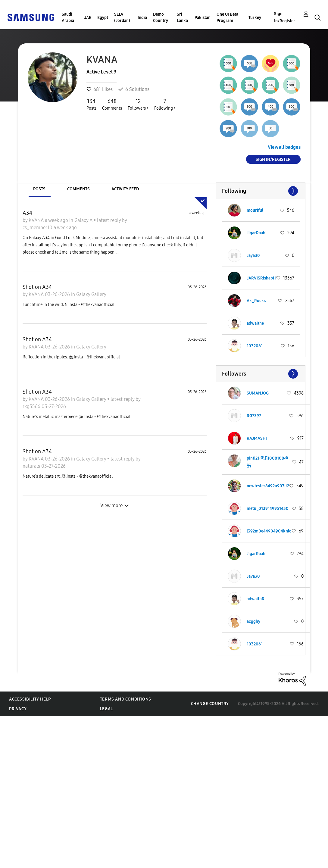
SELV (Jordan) (122, 17)
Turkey (255, 18)
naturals (32, 466)
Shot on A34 (37, 287)
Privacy (18, 709)
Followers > (138, 104)
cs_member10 (38, 228)
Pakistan (203, 18)
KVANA (37, 220)
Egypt (103, 18)
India (142, 18)
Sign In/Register (285, 17)
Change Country (210, 704)
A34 (27, 213)
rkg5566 (32, 406)
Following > (165, 104)
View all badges (284, 147)
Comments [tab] (78, 189)
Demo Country (161, 17)
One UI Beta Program (227, 17)
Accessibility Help (30, 699)
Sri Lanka (182, 17)
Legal (106, 709)
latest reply (109, 220)
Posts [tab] (39, 189)
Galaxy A (84, 220)
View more (111, 506)
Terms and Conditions (126, 699)
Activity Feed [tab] (125, 189)
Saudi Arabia (68, 17)
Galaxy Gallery (91, 294)
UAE (87, 18)
